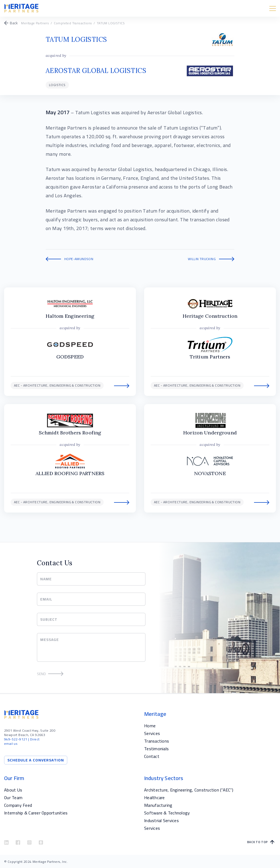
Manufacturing (158, 805)
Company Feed (18, 805)
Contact (152, 756)
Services (152, 733)
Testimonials (156, 749)
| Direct (22, 739)
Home (150, 726)
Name (46, 579)
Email (46, 599)
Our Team (13, 798)
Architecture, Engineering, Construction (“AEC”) (189, 790)
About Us (13, 790)
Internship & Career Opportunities (36, 813)
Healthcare (154, 798)
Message (50, 640)
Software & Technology (167, 813)
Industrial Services (161, 820)
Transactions (157, 741)
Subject (49, 619)
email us (11, 744)
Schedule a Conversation (36, 760)
